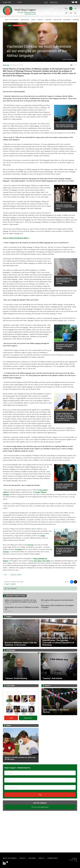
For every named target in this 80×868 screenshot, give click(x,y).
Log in (46, 2)
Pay (40, 795)
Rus (66, 8)
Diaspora (48, 20)
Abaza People (25, 20)
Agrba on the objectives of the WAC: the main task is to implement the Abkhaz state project (21, 601)
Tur (75, 8)
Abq (71, 13)
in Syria (31, 545)
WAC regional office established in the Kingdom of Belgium (57, 606)
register (13, 584)
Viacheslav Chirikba (19, 26)
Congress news (52, 858)
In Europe (19, 549)
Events (34, 20)
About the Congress (12, 20)
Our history (57, 20)
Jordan (43, 536)
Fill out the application (40, 807)
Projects (41, 20)
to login (6, 584)
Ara (75, 13)
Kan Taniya (38, 561)
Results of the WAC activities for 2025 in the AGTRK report (20, 758)
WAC (10, 26)
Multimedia (67, 20)
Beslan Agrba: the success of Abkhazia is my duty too (22, 608)
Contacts (23, 858)
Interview (76, 20)
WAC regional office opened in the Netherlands (57, 600)
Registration (54, 2)
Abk (66, 13)
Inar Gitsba (46, 561)
